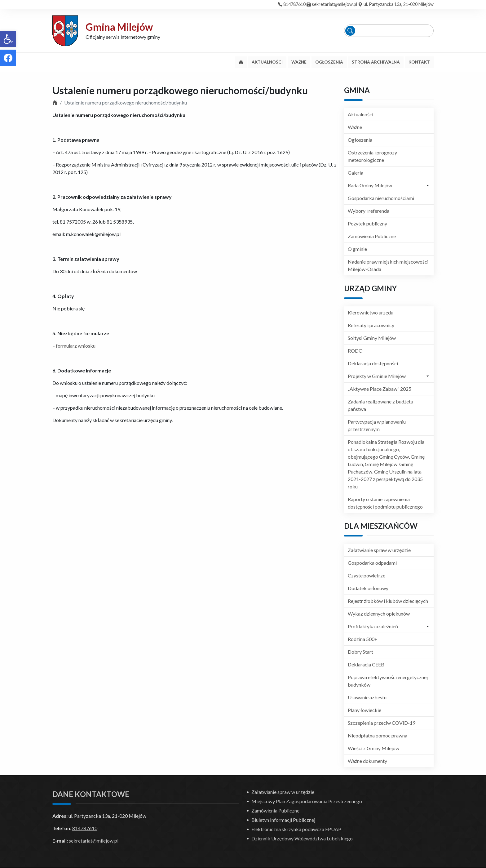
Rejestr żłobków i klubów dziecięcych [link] (388, 601)
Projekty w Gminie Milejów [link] (377, 376)
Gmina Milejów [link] (119, 27)
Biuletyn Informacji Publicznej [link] (283, 820)
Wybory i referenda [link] (369, 211)
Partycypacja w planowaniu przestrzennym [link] (377, 425)
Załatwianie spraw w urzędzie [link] (379, 550)
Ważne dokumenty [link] (367, 761)
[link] (8, 39)
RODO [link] (355, 351)
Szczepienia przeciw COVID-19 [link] (382, 723)
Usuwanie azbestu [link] (367, 697)
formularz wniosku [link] (76, 346)
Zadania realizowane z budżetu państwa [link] (380, 405)
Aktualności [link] (360, 114)
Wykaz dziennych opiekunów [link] (379, 614)
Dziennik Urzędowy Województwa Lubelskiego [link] (302, 838)
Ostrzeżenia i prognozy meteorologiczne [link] (372, 156)
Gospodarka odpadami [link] (372, 563)
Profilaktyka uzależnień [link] (373, 626)
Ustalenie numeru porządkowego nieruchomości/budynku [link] (180, 90)
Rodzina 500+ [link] (363, 639)
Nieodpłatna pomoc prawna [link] (378, 735)
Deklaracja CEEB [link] (366, 664)
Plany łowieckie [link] (365, 710)
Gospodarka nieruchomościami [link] (381, 198)
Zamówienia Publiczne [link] (372, 236)
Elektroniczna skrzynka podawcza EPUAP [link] (296, 829)
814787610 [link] (294, 4)
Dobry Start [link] (360, 652)
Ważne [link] (355, 127)
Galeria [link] (356, 173)
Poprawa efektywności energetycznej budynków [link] (388, 681)
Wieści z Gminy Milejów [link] (373, 748)
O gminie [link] (357, 249)
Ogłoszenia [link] (360, 140)
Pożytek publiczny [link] (367, 223)
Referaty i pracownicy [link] (371, 325)
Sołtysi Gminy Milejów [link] (372, 338)
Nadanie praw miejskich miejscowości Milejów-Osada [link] (388, 265)
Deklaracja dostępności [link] (373, 363)
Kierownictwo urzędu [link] (371, 312)
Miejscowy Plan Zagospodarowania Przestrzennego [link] (307, 801)
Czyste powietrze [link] (367, 575)
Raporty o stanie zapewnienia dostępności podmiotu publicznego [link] (385, 503)
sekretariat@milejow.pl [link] (334, 4)
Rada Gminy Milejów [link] (370, 185)
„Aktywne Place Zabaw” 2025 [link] (380, 389)
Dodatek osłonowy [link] (368, 588)
